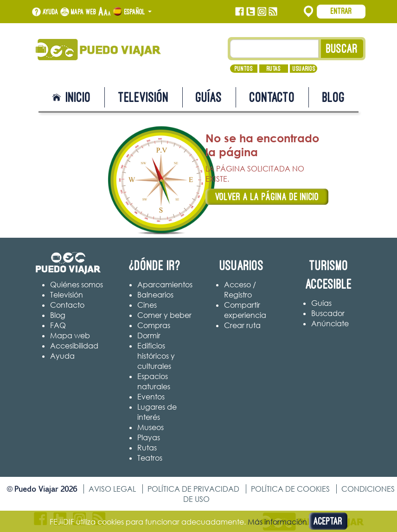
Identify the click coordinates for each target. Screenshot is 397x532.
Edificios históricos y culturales (156, 356)
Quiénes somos (77, 285)
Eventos (151, 397)
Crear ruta (242, 325)
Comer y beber (164, 315)
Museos (150, 427)
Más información (277, 522)
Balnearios (155, 295)
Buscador (328, 313)
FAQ (58, 325)
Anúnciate (330, 323)
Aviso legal (112, 489)
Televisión (144, 97)
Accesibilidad (74, 346)
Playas (149, 437)
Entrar (341, 11)
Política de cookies (290, 489)
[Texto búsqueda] (275, 49)
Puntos (244, 69)
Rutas (274, 69)
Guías (209, 97)
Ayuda (51, 12)
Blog (334, 97)
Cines (147, 305)
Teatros (150, 458)
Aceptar (328, 521)
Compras (154, 325)
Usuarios (304, 69)
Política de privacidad (193, 489)
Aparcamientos (165, 285)
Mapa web (84, 12)
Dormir (149, 336)
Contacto (272, 97)
